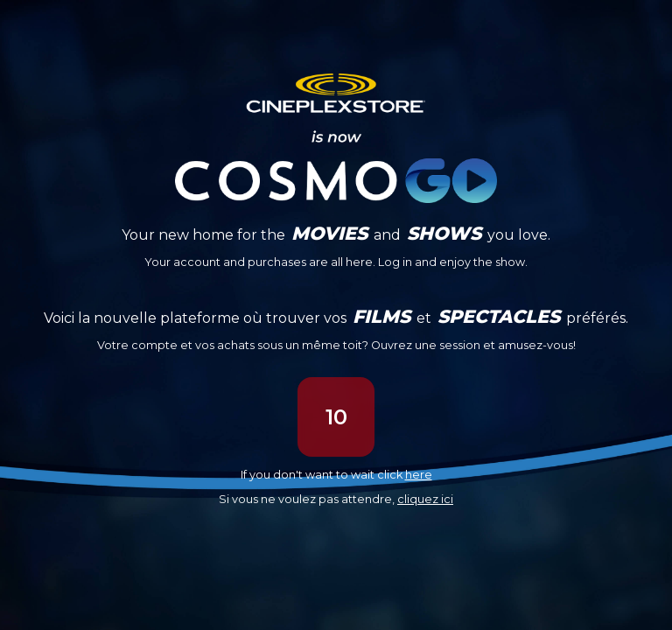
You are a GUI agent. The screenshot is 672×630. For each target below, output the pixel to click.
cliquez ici (425, 499)
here (419, 475)
